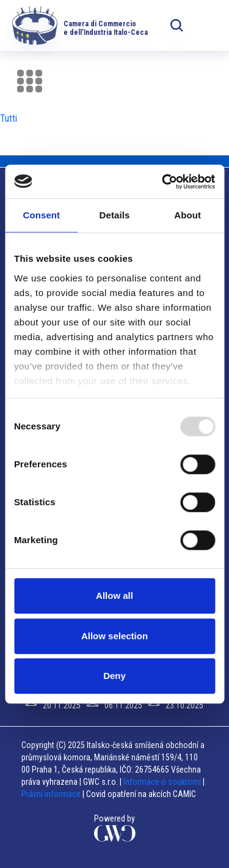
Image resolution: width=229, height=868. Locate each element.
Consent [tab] (41, 215)
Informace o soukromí (163, 782)
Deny (114, 676)
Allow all (114, 595)
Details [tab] (115, 215)
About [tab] (187, 215)
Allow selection (114, 636)
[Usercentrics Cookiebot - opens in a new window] (163, 182)
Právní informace (51, 794)
